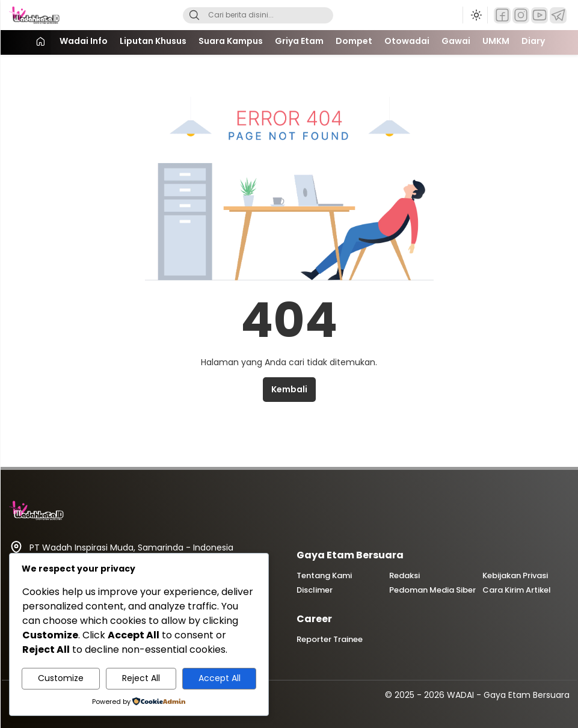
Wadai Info (84, 41)
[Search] (194, 15)
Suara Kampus (231, 41)
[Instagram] (521, 15)
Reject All (141, 678)
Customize (61, 678)
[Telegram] (558, 15)
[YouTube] (540, 15)
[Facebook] (502, 15)
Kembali (289, 389)
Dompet (354, 41)
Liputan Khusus (153, 41)
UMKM (496, 41)
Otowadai (407, 41)
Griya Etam (299, 41)
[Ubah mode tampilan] (475, 15)
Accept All (220, 678)
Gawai (456, 41)
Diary (533, 41)
